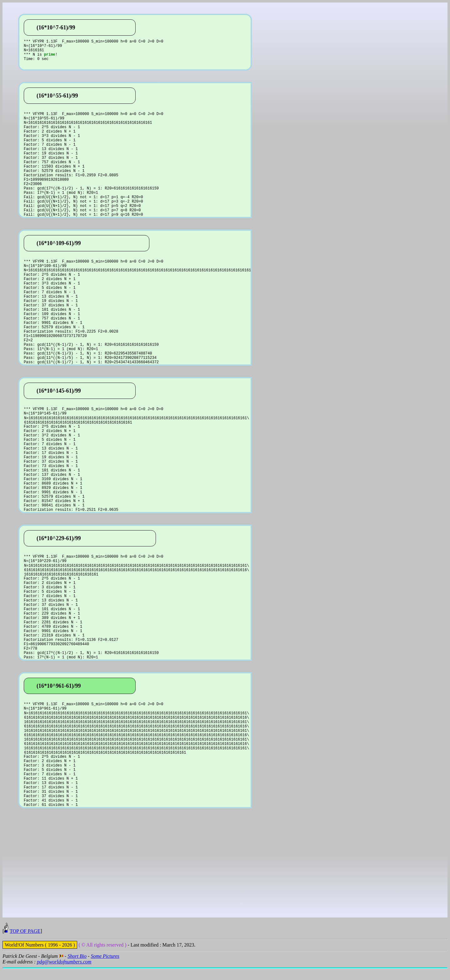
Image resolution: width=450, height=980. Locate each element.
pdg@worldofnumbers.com (64, 973)
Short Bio (77, 967)
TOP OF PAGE (25, 942)
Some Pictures (105, 967)
